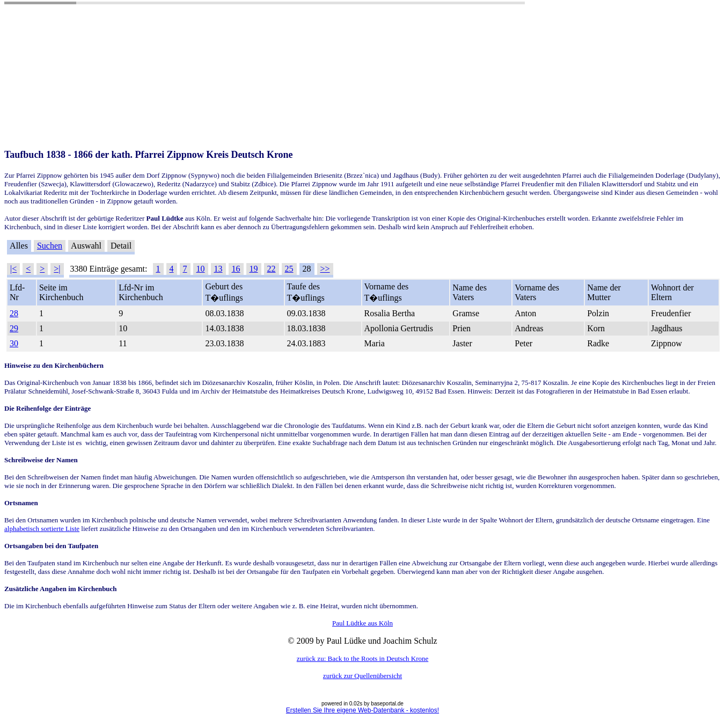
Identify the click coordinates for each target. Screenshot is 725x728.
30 (14, 343)
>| (57, 269)
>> (325, 269)
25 (289, 269)
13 (218, 269)
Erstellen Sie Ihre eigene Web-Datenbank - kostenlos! (362, 710)
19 (254, 269)
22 (272, 269)
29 (14, 328)
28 (14, 313)
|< (13, 269)
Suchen (50, 246)
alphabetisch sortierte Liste (42, 529)
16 (236, 269)
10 (201, 269)
